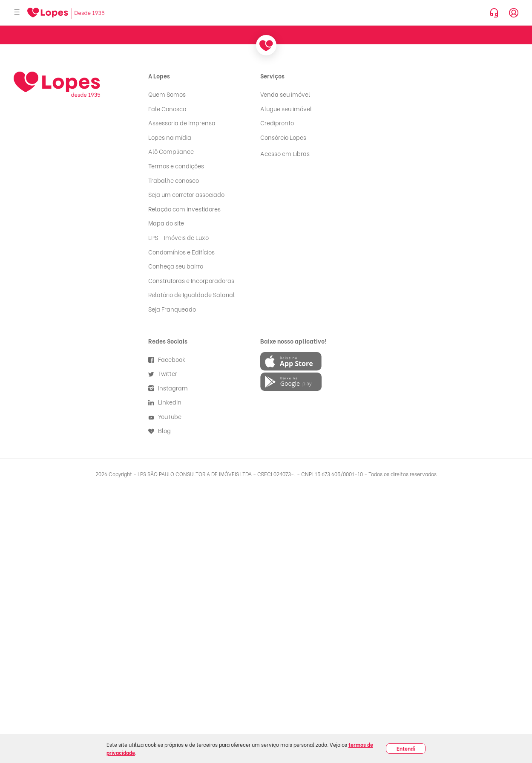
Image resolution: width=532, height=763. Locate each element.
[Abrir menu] (17, 13)
